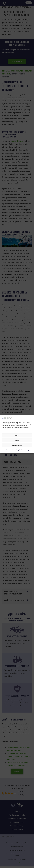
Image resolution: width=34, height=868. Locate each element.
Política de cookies (9, 450)
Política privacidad (19, 450)
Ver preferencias (17, 445)
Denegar (17, 440)
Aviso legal (27, 450)
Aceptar (17, 435)
